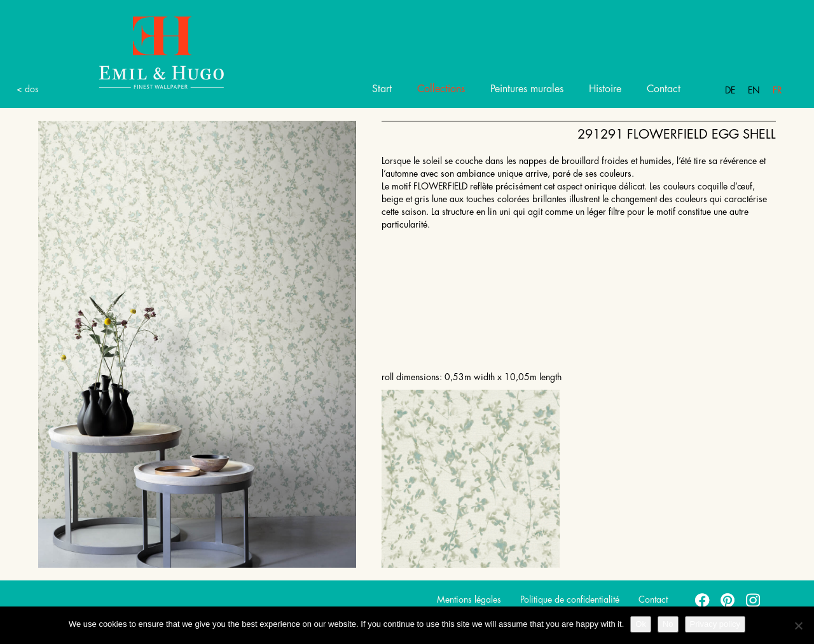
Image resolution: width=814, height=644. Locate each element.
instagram (754, 599)
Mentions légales (469, 599)
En (754, 90)
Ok (641, 624)
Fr (777, 90)
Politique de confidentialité (570, 599)
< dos (28, 89)
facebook (703, 599)
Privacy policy (715, 624)
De (730, 90)
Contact (664, 89)
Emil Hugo (146, 52)
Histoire (605, 89)
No (668, 624)
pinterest (728, 599)
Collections (441, 89)
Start (382, 89)
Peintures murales (527, 89)
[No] (798, 626)
